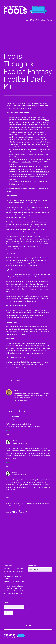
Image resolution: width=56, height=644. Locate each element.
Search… (6, 603)
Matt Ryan (15, 162)
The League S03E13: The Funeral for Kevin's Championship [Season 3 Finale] (13, 571)
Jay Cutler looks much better (28, 362)
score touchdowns (26, 327)
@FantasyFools (35, 20)
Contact (50, 20)
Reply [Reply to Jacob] (7, 466)
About (43, 20)
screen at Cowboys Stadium (40, 207)
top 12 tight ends (44, 122)
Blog (26, 20)
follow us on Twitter (26, 174)
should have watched (30, 313)
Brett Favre (30, 159)
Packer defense (26, 343)
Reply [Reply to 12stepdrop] (7, 435)
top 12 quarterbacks (31, 125)
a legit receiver (26, 274)
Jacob (14, 440)
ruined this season (33, 365)
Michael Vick (41, 159)
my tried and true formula (28, 154)
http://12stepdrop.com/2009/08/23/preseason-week (23, 427)
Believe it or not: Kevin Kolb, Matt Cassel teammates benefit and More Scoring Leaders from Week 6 (14, 589)
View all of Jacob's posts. (20, 401)
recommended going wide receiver (21, 135)
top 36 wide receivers (28, 122)
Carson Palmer (26, 162)
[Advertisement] (28, 39)
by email (29, 182)
